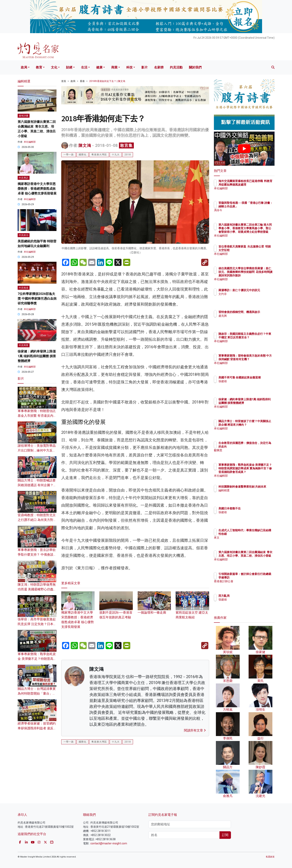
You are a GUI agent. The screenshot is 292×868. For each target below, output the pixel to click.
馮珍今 (246, 214)
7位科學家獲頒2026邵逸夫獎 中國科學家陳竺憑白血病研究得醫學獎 (37, 299)
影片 (145, 67)
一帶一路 (69, 155)
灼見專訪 (24, 178)
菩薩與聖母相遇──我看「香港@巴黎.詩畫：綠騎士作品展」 (257, 206)
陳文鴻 (85, 145)
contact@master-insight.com (109, 843)
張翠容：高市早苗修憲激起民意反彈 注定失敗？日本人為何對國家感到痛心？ (37, 624)
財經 (69, 67)
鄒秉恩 (246, 450)
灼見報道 (24, 288)
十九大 (116, 155)
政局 (24, 67)
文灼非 (246, 297)
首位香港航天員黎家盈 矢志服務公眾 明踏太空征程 (256, 250)
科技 (129, 67)
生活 (84, 67)
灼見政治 (24, 235)
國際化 (83, 155)
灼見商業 (24, 345)
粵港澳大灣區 (99, 155)
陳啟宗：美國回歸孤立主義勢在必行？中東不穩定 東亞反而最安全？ (257, 337)
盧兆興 (246, 319)
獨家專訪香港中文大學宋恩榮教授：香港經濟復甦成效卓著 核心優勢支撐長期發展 (78, 614)
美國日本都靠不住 (253, 508)
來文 (244, 538)
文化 (54, 67)
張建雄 (246, 385)
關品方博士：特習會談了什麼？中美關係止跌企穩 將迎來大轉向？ (257, 425)
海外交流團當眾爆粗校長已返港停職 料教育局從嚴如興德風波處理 (257, 185)
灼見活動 (176, 67)
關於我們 (195, 67)
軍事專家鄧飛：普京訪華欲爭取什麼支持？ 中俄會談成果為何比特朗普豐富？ (37, 555)
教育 (39, 67)
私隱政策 (270, 857)
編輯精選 (247, 494)
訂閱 (225, 835)
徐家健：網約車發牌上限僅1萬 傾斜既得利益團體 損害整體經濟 (37, 356)
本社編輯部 (30, 142)
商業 (114, 67)
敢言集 (126, 145)
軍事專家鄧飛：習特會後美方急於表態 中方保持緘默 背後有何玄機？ (257, 359)
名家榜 (159, 67)
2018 (128, 155)
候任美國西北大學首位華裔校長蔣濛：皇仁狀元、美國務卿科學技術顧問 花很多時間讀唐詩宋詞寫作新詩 (257, 276)
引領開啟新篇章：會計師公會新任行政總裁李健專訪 (257, 577)
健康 (99, 67)
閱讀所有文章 (195, 730)
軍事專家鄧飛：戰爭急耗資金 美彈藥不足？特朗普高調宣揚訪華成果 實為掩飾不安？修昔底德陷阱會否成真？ (257, 472)
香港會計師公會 (251, 585)
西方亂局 (247, 596)
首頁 (64, 81)
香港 (82, 81)
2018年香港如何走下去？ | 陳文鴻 (107, 81)
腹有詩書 (24, 116)
